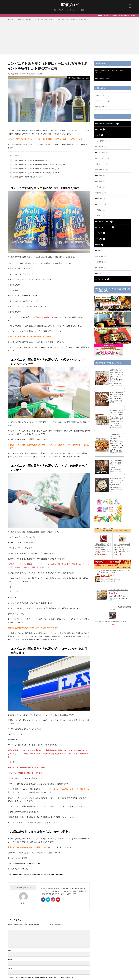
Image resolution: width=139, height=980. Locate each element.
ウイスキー (103, 152)
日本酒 (101, 181)
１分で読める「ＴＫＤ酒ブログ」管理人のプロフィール (112, 72)
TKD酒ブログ (70, 5)
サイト (10, 968)
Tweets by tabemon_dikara (103, 528)
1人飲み (101, 199)
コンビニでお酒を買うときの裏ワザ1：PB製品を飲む (29, 161)
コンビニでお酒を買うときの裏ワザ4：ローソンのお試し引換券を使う (35, 173)
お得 (29, 74)
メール (10, 959)
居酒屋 (101, 273)
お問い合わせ (100, 95)
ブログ (60, 10)
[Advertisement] (69, 37)
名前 (10, 950)
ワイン (101, 187)
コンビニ (37, 74)
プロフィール (103, 279)
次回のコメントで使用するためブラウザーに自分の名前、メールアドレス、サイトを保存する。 (42, 978)
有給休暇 (102, 262)
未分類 (101, 239)
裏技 (41, 74)
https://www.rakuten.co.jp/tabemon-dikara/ (24, 863)
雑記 (83, 10)
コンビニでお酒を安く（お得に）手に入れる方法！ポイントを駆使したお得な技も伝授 (61, 20)
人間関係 (102, 268)
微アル (101, 129)
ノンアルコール (104, 141)
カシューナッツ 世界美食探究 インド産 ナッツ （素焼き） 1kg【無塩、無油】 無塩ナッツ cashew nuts (116, 482)
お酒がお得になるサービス (25, 20)
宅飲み (101, 210)
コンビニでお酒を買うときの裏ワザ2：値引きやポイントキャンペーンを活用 (37, 165)
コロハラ (102, 256)
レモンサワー (103, 158)
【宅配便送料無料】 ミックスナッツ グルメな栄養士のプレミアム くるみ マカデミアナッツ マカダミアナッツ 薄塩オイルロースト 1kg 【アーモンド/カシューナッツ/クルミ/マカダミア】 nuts (116, 442)
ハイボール (103, 170)
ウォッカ (102, 147)
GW (100, 250)
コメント (11, 928)
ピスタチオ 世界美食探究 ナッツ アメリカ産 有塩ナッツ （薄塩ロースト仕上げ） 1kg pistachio (116, 464)
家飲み (101, 216)
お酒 (54, 10)
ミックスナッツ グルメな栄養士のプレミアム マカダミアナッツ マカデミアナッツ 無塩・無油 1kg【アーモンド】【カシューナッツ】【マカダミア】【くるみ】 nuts (116, 375)
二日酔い (102, 204)
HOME (11, 20)
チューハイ (103, 164)
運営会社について (103, 79)
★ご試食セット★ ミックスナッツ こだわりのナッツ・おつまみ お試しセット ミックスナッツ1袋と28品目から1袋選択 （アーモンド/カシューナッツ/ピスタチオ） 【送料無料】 (116, 417)
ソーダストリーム (105, 222)
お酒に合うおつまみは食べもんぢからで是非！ (27, 177)
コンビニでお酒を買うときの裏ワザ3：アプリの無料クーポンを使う (34, 169)
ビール (101, 176)
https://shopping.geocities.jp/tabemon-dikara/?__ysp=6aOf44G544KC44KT (36, 874)
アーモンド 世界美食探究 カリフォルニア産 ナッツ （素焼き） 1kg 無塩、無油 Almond (116, 395)
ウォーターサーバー (72, 10)
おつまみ (102, 193)
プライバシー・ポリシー (104, 101)
